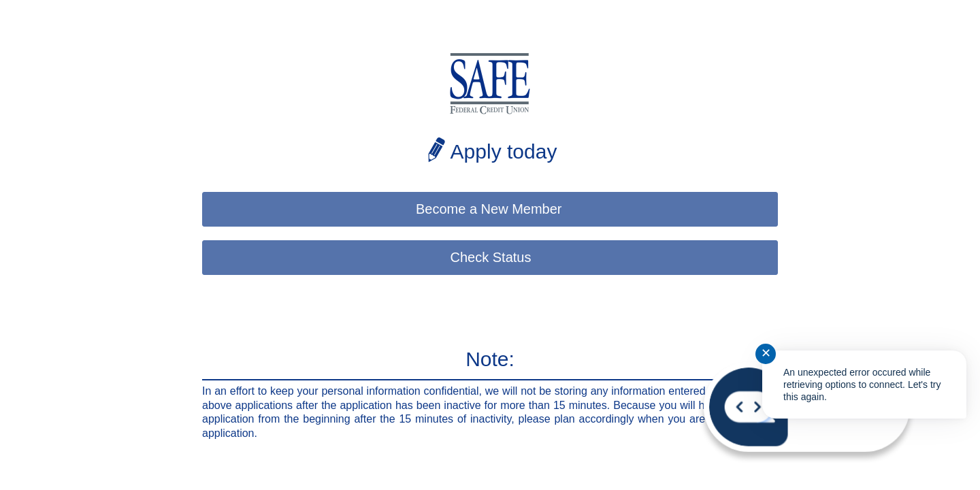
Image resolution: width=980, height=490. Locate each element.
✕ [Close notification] (766, 353)
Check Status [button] (491, 257)
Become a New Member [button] (491, 209)
